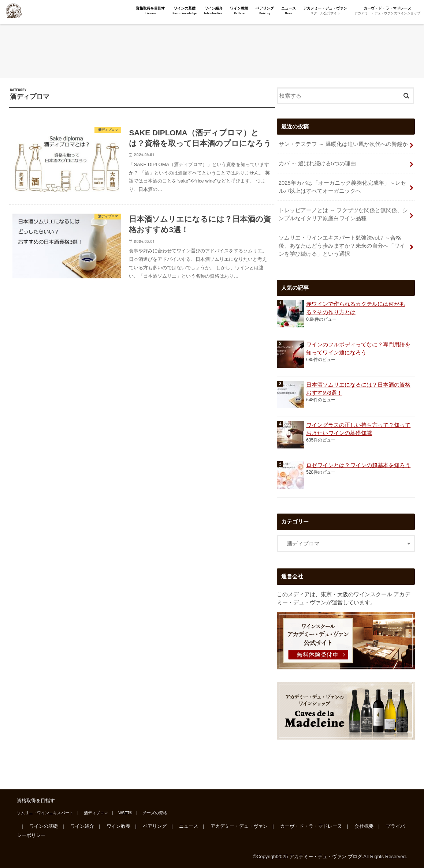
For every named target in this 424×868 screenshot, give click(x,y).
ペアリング (265, 11)
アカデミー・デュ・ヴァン (325, 11)
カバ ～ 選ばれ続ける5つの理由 (317, 164)
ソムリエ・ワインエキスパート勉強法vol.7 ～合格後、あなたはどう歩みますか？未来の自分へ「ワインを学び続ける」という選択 (342, 246)
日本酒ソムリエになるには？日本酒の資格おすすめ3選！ (358, 389)
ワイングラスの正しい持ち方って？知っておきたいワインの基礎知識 (358, 429)
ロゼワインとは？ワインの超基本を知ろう (358, 465)
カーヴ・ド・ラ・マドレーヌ (387, 11)
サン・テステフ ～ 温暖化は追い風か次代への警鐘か (343, 144)
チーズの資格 (155, 813)
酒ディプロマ (96, 813)
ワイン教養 (239, 11)
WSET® (125, 813)
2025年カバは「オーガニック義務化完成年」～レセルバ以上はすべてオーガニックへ (342, 187)
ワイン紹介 (213, 11)
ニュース (289, 11)
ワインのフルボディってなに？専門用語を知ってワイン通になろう (358, 349)
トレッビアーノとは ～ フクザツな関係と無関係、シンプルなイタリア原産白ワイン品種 (343, 214)
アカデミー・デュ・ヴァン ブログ (326, 856)
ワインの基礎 (185, 11)
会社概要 (364, 826)
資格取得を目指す (150, 11)
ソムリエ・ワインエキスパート (45, 813)
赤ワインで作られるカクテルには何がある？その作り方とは (356, 308)
